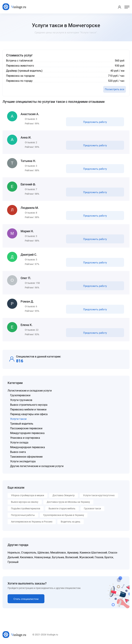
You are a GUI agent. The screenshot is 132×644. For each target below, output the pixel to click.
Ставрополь (29, 553)
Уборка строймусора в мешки (28, 495)
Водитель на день (71, 522)
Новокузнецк (43, 557)
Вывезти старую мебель (62, 508)
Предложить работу (95, 122)
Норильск (14, 553)
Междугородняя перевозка (27, 433)
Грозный (13, 562)
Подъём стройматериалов (26, 508)
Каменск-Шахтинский (93, 553)
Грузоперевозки (20, 395)
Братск (109, 557)
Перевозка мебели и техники (28, 409)
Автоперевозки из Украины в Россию (32, 522)
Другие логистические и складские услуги (37, 466)
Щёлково (43, 553)
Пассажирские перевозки (26, 428)
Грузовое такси (92, 508)
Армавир (73, 553)
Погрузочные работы (23, 515)
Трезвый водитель (22, 424)
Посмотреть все (115, 89)
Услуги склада (19, 443)
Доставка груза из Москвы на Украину (68, 502)
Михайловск (58, 553)
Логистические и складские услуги (30, 391)
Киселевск (27, 557)
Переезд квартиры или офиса (29, 414)
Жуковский (86, 557)
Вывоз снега (18, 452)
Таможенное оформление (26, 457)
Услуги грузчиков (21, 400)
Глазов (99, 557)
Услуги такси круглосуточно (99, 495)
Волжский (72, 557)
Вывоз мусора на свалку (25, 502)
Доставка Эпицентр (64, 495)
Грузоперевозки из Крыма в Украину (64, 515)
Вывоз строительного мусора (29, 405)
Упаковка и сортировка (25, 438)
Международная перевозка (28, 447)
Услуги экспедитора (23, 461)
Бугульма (58, 557)
